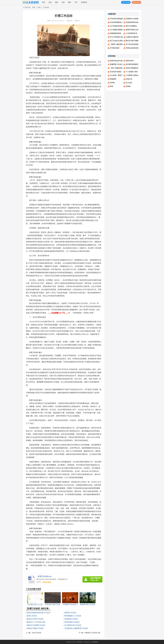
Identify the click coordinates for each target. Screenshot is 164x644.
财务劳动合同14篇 (116, 61)
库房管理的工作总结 (72, 622)
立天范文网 (79, 642)
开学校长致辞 (115, 48)
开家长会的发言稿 (132, 48)
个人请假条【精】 (132, 72)
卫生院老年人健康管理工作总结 (76, 628)
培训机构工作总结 (71, 619)
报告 (57, 2)
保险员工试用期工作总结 (36, 625)
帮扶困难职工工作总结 (73, 616)
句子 (76, 2)
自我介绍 (129, 79)
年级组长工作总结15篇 (92, 633)
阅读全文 (70, 21)
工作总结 (46, 7)
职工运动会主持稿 (116, 41)
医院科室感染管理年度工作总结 (38, 613)
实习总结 (129, 83)
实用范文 (84, 2)
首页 (44, 2)
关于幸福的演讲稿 (116, 26)
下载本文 (77, 21)
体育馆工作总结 (70, 613)
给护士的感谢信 (131, 26)
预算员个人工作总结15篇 (36, 622)
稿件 (70, 2)
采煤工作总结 (32, 616)
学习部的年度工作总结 (73, 625)
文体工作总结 (37, 633)
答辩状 (112, 83)
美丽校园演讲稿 (116, 33)
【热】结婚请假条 (116, 68)
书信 (63, 2)
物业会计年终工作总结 (35, 619)
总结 (50, 2)
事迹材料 (113, 79)
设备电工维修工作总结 (35, 628)
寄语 (112, 86)
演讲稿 (128, 86)
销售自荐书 (130, 61)
